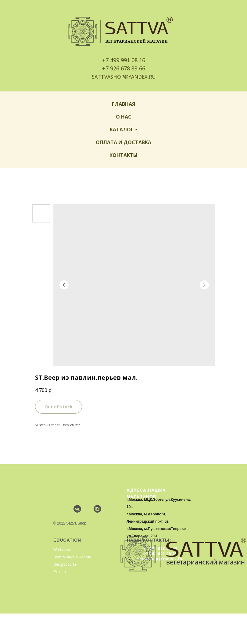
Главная (123, 104)
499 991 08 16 (128, 60)
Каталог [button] (122, 130)
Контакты (123, 155)
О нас (124, 117)
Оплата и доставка (123, 142)
